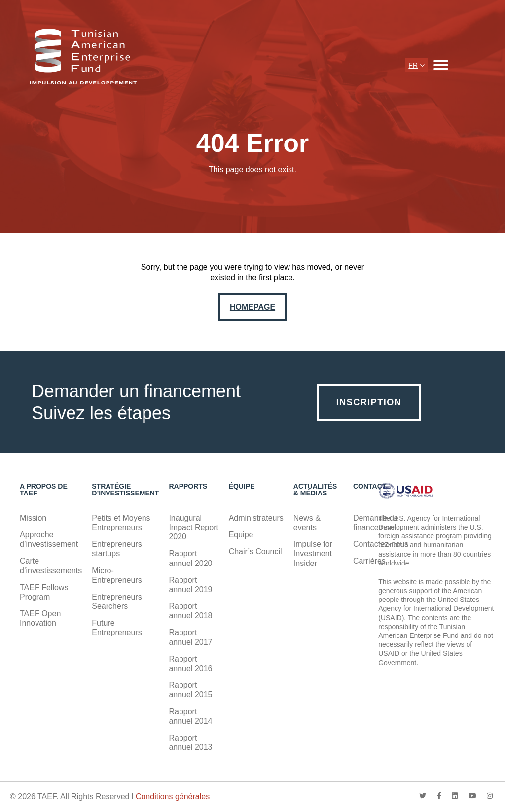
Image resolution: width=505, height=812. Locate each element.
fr (413, 65)
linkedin (455, 796)
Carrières (369, 561)
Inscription (369, 402)
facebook (439, 796)
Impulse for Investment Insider (313, 553)
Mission (33, 518)
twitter (423, 796)
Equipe (241, 535)
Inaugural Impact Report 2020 (193, 527)
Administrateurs (256, 518)
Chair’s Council (255, 551)
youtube (472, 796)
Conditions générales (173, 796)
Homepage (252, 307)
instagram (490, 796)
